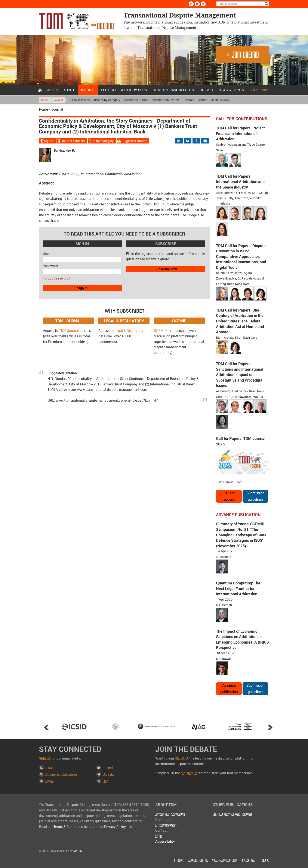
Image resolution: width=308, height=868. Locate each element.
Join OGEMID (242, 55)
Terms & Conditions (170, 814)
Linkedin (109, 768)
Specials (188, 100)
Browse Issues (80, 100)
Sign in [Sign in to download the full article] (49, 141)
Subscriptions (166, 825)
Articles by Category (107, 100)
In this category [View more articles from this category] (103, 141)
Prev (47, 727)
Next (270, 727)
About (69, 90)
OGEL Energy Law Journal (232, 814)
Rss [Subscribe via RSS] (203, 4)
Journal (88, 90)
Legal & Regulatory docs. (124, 90)
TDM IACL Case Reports (174, 90)
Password (50, 266)
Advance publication (165, 100)
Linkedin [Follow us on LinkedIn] (191, 4)
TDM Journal (69, 331)
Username (50, 254)
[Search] (243, 4)
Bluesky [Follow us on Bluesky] (197, 4)
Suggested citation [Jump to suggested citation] (134, 141)
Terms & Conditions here (72, 827)
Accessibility (165, 841)
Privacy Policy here (119, 827)
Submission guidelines (255, 496)
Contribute (163, 820)
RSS (106, 781)
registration (190, 773)
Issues (50, 768)
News (50, 781)
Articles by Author (136, 100)
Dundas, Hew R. (64, 150)
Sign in (52, 90)
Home (40, 90)
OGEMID (206, 90)
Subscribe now (166, 269)
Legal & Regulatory (129, 331)
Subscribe (259, 90)
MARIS (78, 851)
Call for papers (229, 496)
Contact (161, 830)
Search (203, 100)
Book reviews (220, 100)
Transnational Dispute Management (76, 21)
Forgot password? (56, 278)
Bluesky (109, 774)
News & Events (231, 90)
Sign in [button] (82, 288)
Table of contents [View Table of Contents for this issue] (73, 141)
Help (159, 836)
